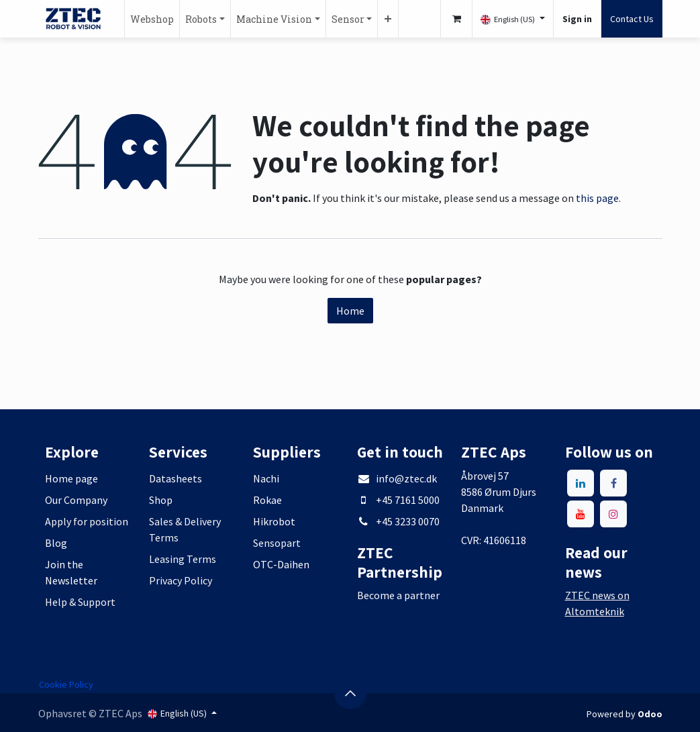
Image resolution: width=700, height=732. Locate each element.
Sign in (577, 19)
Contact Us (632, 19)
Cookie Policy (66, 684)
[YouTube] (581, 514)
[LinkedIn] (581, 483)
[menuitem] (152, 19)
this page (597, 198)
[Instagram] (613, 514)
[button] (350, 693)
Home (350, 311)
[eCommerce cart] (456, 19)
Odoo (650, 714)
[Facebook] (613, 483)
